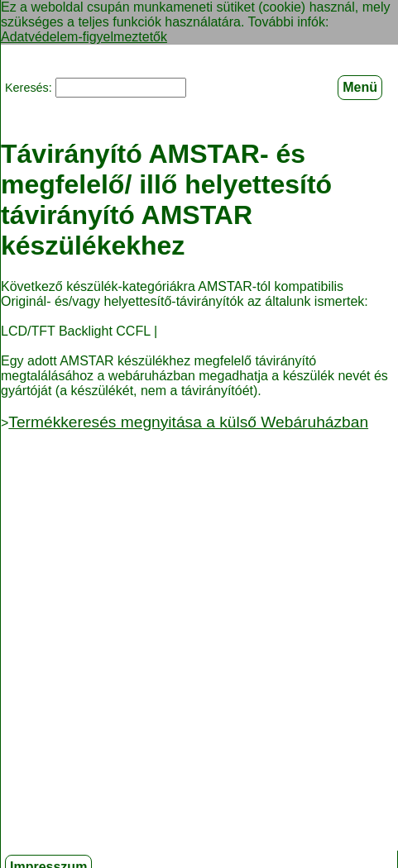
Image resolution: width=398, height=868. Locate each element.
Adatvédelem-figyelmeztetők (84, 37)
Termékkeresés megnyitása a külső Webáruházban (188, 421)
